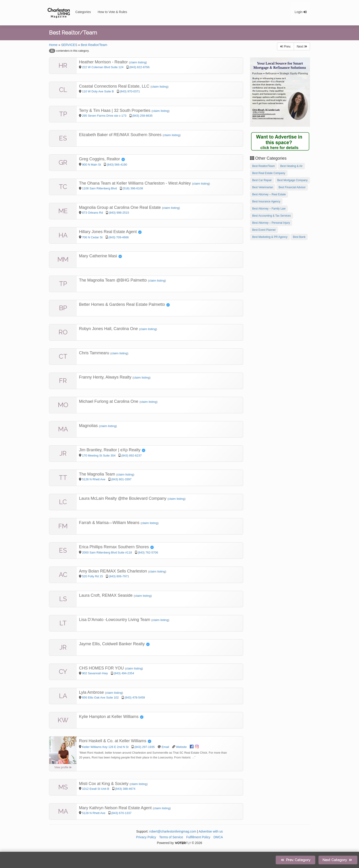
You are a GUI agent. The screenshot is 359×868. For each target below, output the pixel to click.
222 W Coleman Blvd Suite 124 (103, 67)
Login (301, 12)
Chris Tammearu (95, 353)
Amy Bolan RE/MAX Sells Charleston (114, 571)
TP (63, 114)
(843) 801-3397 (121, 479)
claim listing (138, 62)
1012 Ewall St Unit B (96, 789)
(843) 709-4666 (118, 237)
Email (165, 747)
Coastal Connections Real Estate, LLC (115, 86)
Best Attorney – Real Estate (269, 194)
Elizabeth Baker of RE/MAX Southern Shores (121, 135)
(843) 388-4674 (125, 789)
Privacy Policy (146, 837)
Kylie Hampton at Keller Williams (111, 717)
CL (63, 90)
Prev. (286, 46)
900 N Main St (92, 165)
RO (63, 332)
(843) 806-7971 (119, 576)
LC (63, 502)
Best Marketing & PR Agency (270, 237)
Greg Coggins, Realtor (102, 159)
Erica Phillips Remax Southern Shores (117, 547)
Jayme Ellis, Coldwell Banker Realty (114, 644)
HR (63, 66)
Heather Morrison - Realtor (104, 62)
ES (63, 138)
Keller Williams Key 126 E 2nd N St (105, 747)
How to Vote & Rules (112, 12)
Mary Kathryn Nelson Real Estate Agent (116, 808)
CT (63, 356)
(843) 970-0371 (130, 91)
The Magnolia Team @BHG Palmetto (113, 280)
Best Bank (299, 237)
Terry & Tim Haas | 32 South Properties (115, 110)
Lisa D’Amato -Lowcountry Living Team (115, 620)
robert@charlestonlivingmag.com (173, 831)
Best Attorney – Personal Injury (271, 223)
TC (63, 187)
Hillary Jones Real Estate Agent (110, 232)
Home (53, 45)
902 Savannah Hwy (95, 673)
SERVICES (69, 45)
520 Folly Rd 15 (92, 576)
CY (63, 672)
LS (63, 599)
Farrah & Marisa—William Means (110, 523)
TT (63, 478)
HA (63, 235)
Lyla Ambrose (92, 692)
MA (63, 429)
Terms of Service (171, 837)
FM (63, 526)
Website (181, 747)
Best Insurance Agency (266, 202)
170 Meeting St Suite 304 (99, 455)
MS (63, 787)
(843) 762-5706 (148, 552)
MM (63, 259)
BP (63, 308)
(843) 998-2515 (119, 213)
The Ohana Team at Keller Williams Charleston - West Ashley (136, 183)
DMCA (218, 837)
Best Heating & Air (291, 166)
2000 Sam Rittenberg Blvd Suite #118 (107, 552)
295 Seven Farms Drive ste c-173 (104, 116)
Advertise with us (211, 831)
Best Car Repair (262, 180)
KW (63, 720)
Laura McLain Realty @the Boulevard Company (123, 498)
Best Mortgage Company (292, 180)
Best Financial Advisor (292, 187)
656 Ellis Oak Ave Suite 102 (100, 697)
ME (63, 211)
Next (302, 46)
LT (63, 623)
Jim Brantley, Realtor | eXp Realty (112, 450)
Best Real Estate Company (269, 173)
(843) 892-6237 (132, 455)
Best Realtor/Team (94, 45)
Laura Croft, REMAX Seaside (106, 595)
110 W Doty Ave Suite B (98, 91)
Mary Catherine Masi (101, 256)
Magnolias (89, 426)
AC (63, 575)
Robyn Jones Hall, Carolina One (109, 329)
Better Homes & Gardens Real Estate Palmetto (125, 304)
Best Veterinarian (263, 187)
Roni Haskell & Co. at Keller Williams (115, 741)
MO (63, 405)
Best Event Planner (264, 230)
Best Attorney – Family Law (269, 209)
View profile (63, 767)
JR (63, 453)
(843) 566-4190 (117, 165)
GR (63, 163)
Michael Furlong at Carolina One (109, 401)
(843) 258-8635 (142, 116)
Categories (83, 12)
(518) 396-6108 (133, 188)
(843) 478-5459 (135, 697)
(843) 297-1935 (145, 747)
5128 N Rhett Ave (94, 479)
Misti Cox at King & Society (104, 784)
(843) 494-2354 (124, 673)
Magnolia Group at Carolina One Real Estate (120, 207)
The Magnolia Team (98, 474)
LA (63, 696)
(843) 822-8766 (139, 67)
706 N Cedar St (93, 237)
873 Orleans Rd (93, 213)
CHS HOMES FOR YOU (102, 668)
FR (63, 381)
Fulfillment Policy (198, 837)
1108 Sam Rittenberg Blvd (100, 188)
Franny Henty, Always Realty (106, 377)
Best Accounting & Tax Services (272, 216)
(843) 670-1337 (121, 813)
